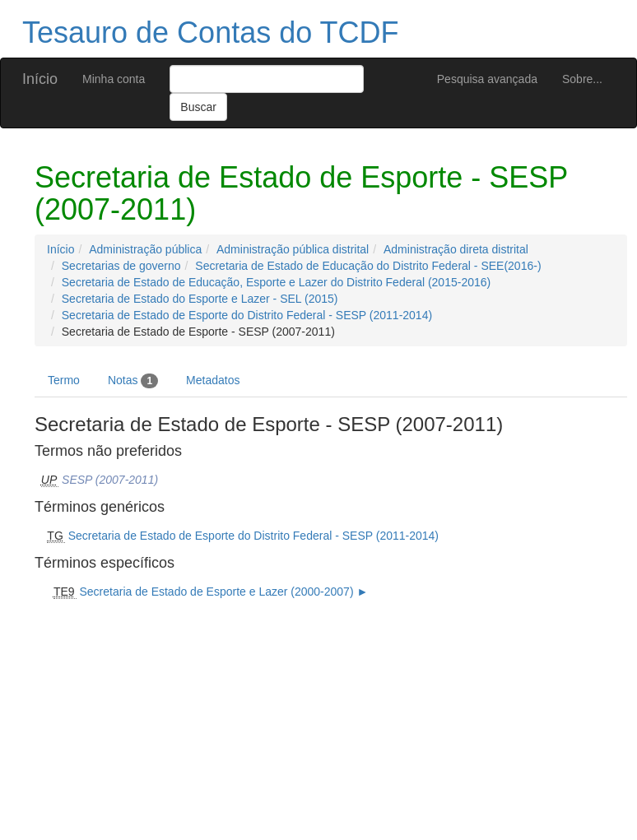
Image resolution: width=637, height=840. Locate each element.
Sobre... (582, 79)
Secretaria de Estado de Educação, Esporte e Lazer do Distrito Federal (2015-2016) (276, 282)
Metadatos (213, 380)
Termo (64, 380)
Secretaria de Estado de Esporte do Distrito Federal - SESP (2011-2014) (247, 315)
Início (40, 79)
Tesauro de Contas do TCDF (211, 32)
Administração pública (145, 249)
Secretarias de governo (121, 266)
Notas (133, 381)
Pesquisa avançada (487, 79)
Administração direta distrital (456, 249)
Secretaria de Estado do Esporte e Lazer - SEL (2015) (200, 299)
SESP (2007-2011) (110, 480)
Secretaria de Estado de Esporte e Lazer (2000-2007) (216, 592)
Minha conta (114, 79)
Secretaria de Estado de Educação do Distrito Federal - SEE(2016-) (368, 266)
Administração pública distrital (293, 249)
